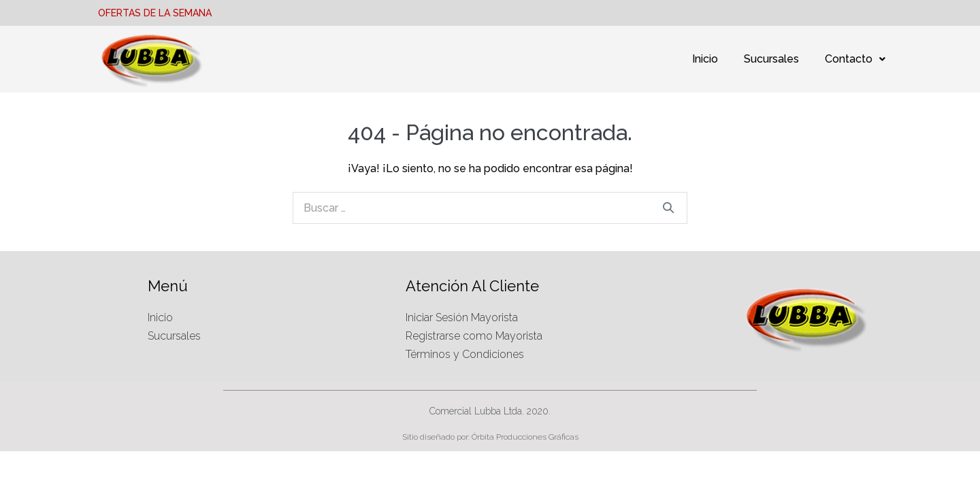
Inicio (705, 59)
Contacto (855, 59)
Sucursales (771, 59)
